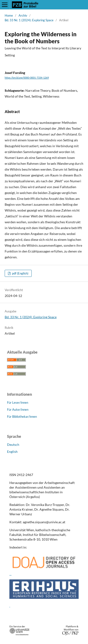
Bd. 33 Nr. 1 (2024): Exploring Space (29, 20)
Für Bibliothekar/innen (22, 417)
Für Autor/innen (18, 410)
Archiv (23, 15)
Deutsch (13, 445)
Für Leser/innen (18, 402)
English (12, 452)
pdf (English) (20, 273)
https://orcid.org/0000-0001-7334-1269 (27, 78)
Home (9, 15)
